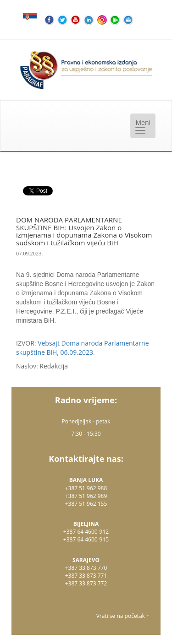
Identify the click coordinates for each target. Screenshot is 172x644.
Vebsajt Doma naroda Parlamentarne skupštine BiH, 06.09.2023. (83, 348)
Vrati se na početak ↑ (123, 616)
